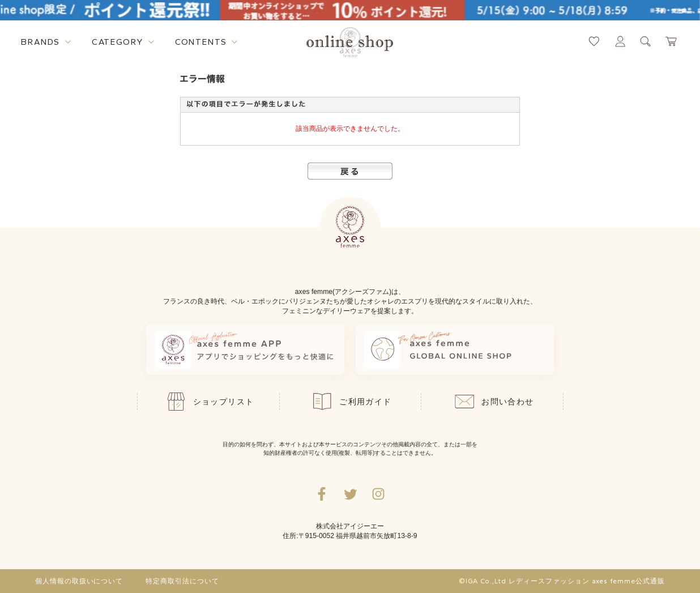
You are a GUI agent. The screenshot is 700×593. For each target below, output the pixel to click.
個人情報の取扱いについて (79, 581)
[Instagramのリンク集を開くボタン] (378, 494)
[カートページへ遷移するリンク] (672, 41)
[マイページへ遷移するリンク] (620, 41)
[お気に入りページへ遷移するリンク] (594, 41)
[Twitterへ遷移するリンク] (350, 494)
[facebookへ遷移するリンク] (322, 494)
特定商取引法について (182, 581)
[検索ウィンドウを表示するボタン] (646, 41)
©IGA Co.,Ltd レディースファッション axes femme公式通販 (562, 581)
